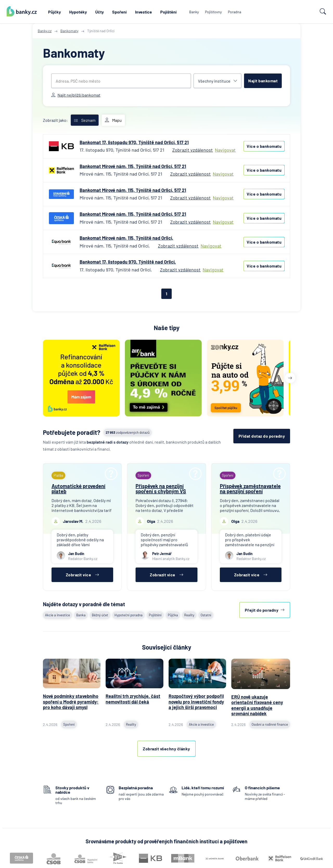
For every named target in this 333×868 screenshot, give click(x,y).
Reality (189, 615)
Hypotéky (78, 12)
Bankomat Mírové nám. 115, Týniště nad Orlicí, (126, 238)
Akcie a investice (57, 615)
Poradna (235, 12)
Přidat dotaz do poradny (262, 436)
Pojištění (168, 12)
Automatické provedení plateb (78, 489)
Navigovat (225, 150)
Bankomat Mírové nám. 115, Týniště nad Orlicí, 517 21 (133, 166)
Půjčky (55, 12)
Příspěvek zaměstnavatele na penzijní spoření (250, 489)
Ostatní (206, 615)
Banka (81, 615)
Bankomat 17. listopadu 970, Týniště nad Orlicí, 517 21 (134, 142)
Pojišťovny (213, 12)
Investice (143, 12)
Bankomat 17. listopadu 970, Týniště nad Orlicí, (128, 262)
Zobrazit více (82, 575)
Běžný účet (100, 615)
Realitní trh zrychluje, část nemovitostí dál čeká (133, 699)
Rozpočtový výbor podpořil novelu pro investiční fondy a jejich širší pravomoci (196, 702)
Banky (194, 12)
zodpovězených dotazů (128, 432)
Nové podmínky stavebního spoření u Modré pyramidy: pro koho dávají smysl (71, 702)
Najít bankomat (263, 81)
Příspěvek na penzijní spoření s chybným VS (161, 489)
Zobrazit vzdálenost (193, 150)
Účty (100, 12)
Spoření (119, 12)
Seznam (85, 120)
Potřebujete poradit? (72, 432)
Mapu (113, 120)
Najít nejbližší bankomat (76, 95)
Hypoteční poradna (129, 615)
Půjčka (173, 615)
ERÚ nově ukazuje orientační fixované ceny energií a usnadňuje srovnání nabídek (257, 705)
